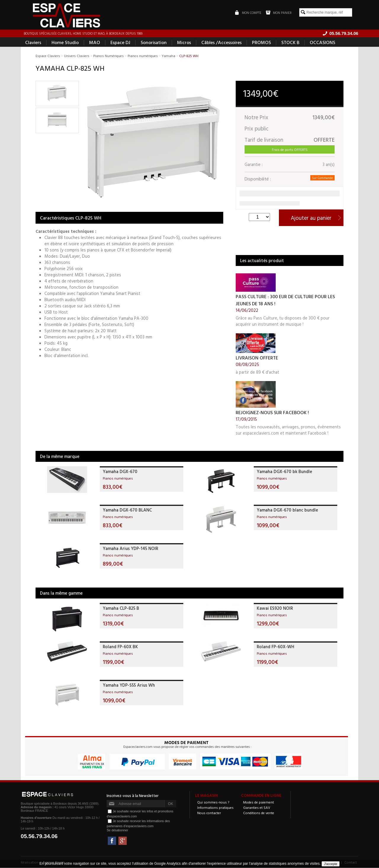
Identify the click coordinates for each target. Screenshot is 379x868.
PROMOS (261, 43)
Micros (184, 43)
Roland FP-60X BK (120, 647)
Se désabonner (117, 831)
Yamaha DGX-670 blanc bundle (287, 511)
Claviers (33, 43)
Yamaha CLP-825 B (121, 609)
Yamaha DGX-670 (120, 472)
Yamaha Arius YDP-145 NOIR (130, 549)
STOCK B (290, 43)
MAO (95, 43)
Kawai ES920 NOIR (275, 609)
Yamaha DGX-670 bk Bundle (284, 472)
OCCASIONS (322, 43)
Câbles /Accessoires (221, 43)
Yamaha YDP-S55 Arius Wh (129, 686)
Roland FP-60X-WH (276, 647)
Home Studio (65, 43)
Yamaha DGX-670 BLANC (127, 511)
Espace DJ (120, 43)
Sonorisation (154, 43)
